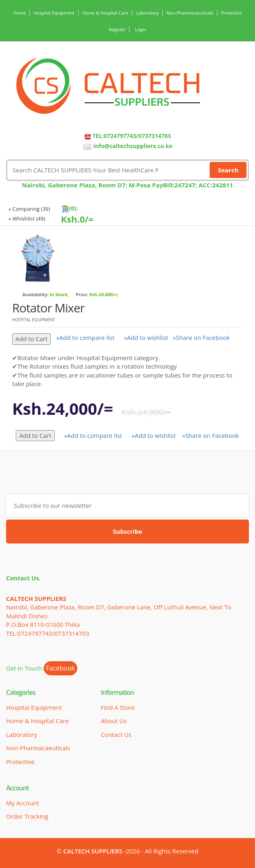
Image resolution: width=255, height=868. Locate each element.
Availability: (35, 294)
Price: (82, 294)
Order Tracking (27, 816)
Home (20, 13)
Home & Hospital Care (105, 13)
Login (140, 29)
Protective (231, 13)
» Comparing (29, 209)
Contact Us (116, 734)
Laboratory (147, 13)
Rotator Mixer (48, 308)
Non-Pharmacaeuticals (190, 13)
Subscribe (128, 531)
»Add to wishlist (146, 337)
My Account (23, 803)
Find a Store (118, 707)
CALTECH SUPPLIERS (93, 851)
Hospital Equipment (54, 13)
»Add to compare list (85, 337)
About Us (114, 721)
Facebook (61, 668)
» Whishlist (27, 219)
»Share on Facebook (201, 337)
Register (117, 29)
